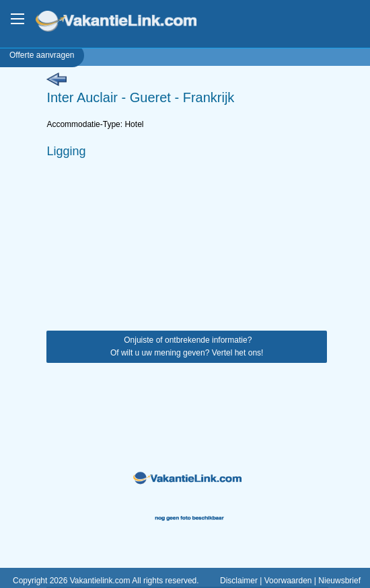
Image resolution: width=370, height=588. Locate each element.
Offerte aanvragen (42, 55)
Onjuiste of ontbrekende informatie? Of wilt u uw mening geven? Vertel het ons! (187, 346)
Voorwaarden (288, 581)
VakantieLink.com (125, 23)
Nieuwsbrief (339, 581)
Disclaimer (239, 581)
